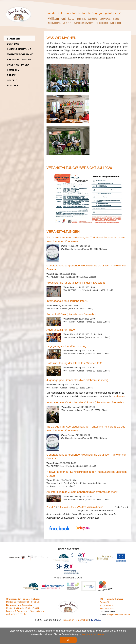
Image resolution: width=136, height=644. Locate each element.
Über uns (13, 44)
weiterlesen (120, 396)
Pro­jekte (13, 70)
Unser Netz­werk (18, 65)
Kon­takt (13, 86)
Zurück (50, 507)
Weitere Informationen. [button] (94, 634)
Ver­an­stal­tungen (19, 60)
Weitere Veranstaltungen (91, 507)
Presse (11, 75)
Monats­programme (20, 54)
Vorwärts (66, 507)
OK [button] (68, 640)
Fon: (102, 608)
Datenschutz (82, 620)
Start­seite (14, 39)
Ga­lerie (12, 80)
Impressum (68, 620)
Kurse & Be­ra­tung (19, 49)
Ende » (75, 507)
